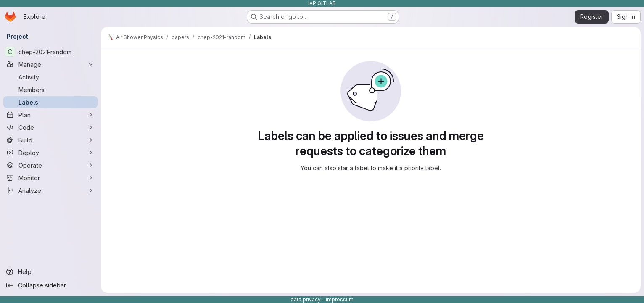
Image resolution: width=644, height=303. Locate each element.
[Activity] (50, 77)
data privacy (306, 299)
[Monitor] (50, 178)
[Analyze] (50, 190)
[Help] (50, 272)
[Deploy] (50, 153)
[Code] (50, 127)
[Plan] (50, 115)
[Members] (50, 90)
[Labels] (50, 102)
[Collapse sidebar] (50, 285)
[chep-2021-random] (50, 52)
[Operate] (50, 165)
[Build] (50, 140)
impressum (340, 299)
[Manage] (50, 64)
